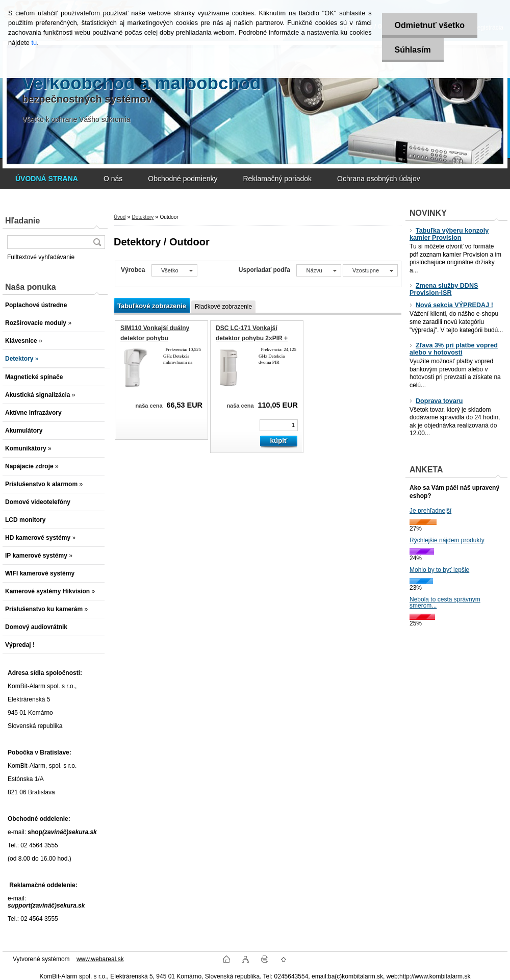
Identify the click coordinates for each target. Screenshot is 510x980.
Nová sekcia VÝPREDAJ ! (451, 305)
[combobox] (318, 270)
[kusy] (279, 425)
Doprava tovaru (436, 401)
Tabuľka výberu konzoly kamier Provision (449, 234)
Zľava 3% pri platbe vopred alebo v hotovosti (454, 349)
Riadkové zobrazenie (223, 307)
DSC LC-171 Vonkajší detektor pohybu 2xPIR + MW (252, 338)
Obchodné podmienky (183, 179)
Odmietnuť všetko (430, 25)
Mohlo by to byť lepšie (439, 570)
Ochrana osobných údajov (379, 179)
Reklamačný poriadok (277, 179)
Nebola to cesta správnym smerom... (445, 602)
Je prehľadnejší (430, 511)
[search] (97, 242)
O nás (113, 179)
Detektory (143, 217)
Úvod (120, 217)
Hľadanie (22, 221)
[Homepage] (47, 179)
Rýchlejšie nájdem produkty (447, 540)
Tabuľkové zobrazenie (152, 306)
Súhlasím (413, 50)
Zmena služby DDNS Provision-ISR (444, 289)
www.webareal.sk (100, 959)
